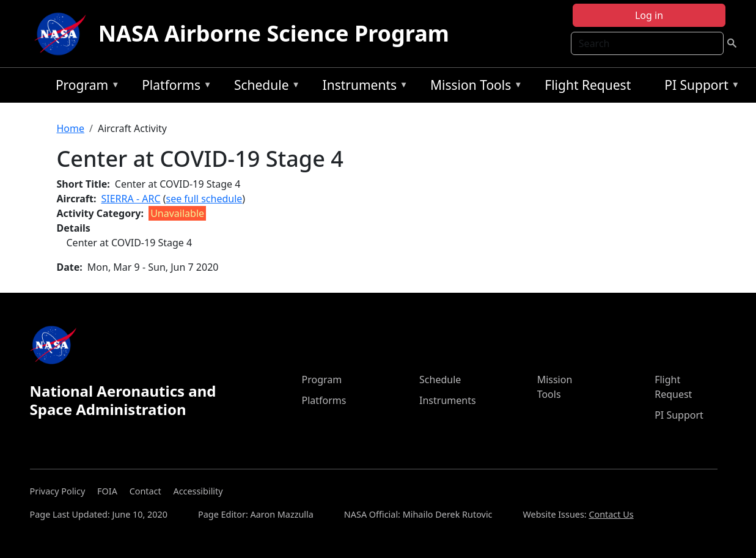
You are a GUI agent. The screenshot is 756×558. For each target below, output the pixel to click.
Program (85, 87)
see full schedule (204, 199)
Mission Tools (473, 87)
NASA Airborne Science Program (274, 33)
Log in (649, 15)
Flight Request (588, 85)
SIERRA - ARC (131, 199)
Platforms (174, 87)
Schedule (264, 87)
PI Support (699, 87)
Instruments (362, 87)
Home (71, 128)
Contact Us (611, 514)
